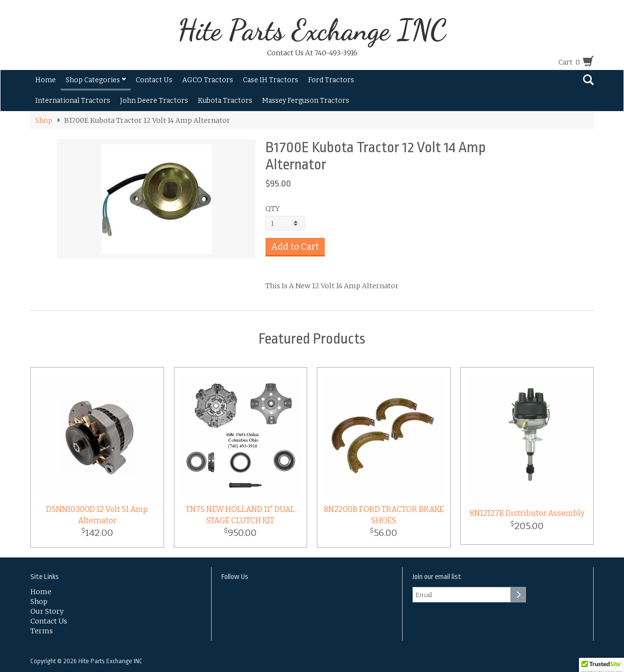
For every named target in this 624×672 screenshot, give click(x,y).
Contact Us (154, 80)
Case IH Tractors (271, 80)
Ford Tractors (331, 80)
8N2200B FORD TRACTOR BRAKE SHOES (384, 515)
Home (46, 80)
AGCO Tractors (208, 80)
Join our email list (437, 577)
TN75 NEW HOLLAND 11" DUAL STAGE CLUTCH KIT (240, 515)
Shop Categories (96, 80)
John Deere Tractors (154, 101)
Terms (42, 631)
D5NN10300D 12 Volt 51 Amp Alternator (97, 515)
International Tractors (73, 101)
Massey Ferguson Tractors (306, 101)
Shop (44, 120)
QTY (273, 209)
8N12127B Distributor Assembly (527, 513)
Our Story (47, 611)
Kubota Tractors (225, 101)
